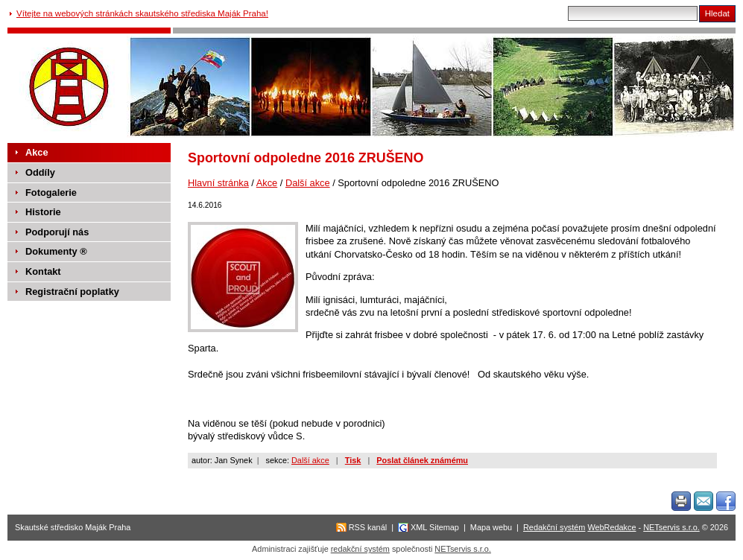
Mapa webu (491, 527)
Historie (43, 212)
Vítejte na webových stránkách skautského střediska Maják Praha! (142, 13)
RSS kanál (368, 527)
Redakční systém (554, 527)
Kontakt (43, 271)
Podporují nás (57, 232)
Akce (267, 183)
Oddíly (40, 172)
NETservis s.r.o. (671, 527)
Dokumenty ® (56, 251)
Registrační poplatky (72, 292)
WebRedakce (611, 527)
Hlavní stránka (218, 183)
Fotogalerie (51, 192)
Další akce (308, 183)
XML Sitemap (435, 527)
